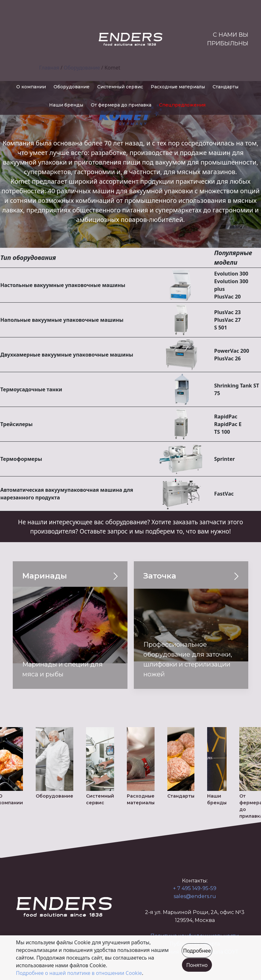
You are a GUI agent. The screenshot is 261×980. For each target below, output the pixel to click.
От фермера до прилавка (121, 105)
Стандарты (225, 87)
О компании (31, 87)
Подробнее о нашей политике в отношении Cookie (79, 973)
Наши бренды (66, 105)
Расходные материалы (178, 87)
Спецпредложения (182, 105)
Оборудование (72, 87)
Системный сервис (120, 87)
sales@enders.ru (195, 896)
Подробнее (197, 951)
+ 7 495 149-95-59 (195, 888)
